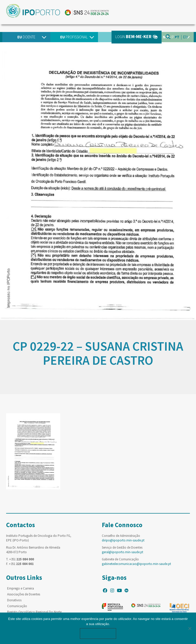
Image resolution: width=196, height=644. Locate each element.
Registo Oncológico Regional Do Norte (34, 612)
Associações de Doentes (24, 594)
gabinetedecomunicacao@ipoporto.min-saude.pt (136, 564)
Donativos (14, 600)
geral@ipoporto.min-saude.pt (122, 552)
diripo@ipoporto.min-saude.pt (123, 540)
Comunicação (17, 606)
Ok (98, 633)
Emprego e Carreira (21, 588)
